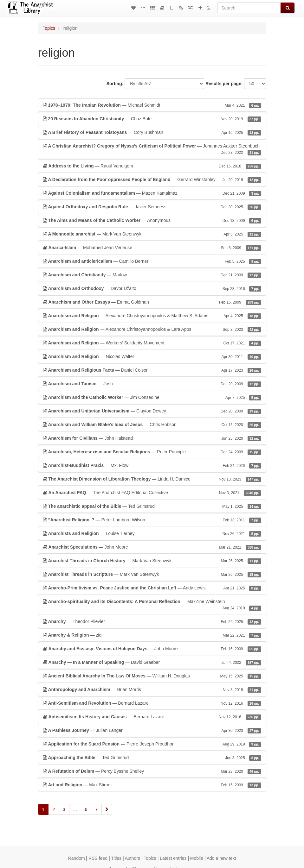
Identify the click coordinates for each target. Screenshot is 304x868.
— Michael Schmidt (152, 105)
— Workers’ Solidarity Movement (152, 343)
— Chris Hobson (152, 425)
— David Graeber (152, 662)
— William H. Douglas (152, 676)
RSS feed (98, 858)
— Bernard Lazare (152, 703)
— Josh (152, 384)
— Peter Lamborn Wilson (152, 520)
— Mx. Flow (152, 465)
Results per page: (224, 84)
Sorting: (115, 84)
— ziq (152, 635)
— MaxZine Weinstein (152, 605)
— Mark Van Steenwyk (152, 234)
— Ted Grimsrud (152, 506)
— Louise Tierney (152, 533)
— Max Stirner (152, 785)
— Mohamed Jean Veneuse (152, 248)
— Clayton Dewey (152, 411)
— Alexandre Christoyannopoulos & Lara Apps (152, 329)
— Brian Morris (152, 689)
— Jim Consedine (152, 397)
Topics (49, 28)
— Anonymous (152, 220)
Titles (116, 858)
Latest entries (173, 858)
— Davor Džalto (152, 288)
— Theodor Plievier (152, 621)
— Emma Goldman (152, 302)
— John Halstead (152, 438)
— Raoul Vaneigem (152, 166)
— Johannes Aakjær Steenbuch (152, 149)
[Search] (249, 8)
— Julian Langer (152, 730)
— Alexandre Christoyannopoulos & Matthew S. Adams (152, 316)
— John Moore (152, 547)
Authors (133, 858)
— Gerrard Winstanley (152, 179)
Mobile (197, 858)
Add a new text (221, 858)
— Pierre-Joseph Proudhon (152, 744)
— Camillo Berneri (152, 261)
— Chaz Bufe (152, 119)
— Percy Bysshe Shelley (152, 771)
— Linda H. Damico (152, 479)
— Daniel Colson (152, 370)
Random (77, 858)
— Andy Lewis (152, 588)
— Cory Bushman (152, 132)
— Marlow (152, 275)
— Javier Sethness (152, 207)
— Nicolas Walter (152, 356)
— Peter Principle (152, 452)
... (75, 809)
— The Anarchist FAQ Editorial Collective (152, 493)
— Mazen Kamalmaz (152, 193)
